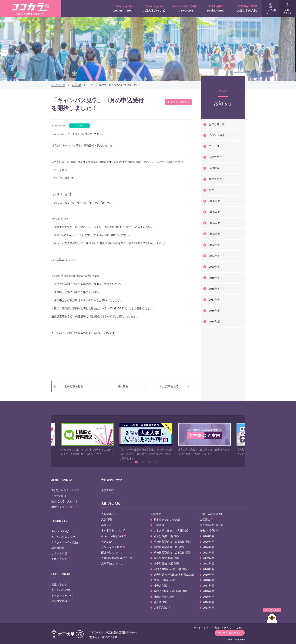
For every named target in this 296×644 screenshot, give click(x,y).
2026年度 (214, 201)
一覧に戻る (122, 386)
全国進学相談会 (61, 601)
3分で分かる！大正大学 (65, 490)
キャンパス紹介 (61, 531)
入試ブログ (215, 157)
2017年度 (214, 300)
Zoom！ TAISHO (62, 480)
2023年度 (214, 234)
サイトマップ (201, 628)
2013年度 (209, 608)
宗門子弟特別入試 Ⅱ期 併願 (170, 591)
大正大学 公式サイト (230, 633)
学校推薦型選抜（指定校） (170, 547)
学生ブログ (215, 179)
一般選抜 (159, 525)
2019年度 (214, 278)
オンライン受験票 (113, 547)
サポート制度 (59, 553)
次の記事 (169, 386)
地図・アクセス (288, 12)
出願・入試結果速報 (212, 514)
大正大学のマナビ (154, 8)
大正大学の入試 (247, 8)
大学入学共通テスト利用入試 (171, 531)
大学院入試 (162, 608)
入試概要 (156, 514)
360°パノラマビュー (65, 507)
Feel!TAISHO (216, 8)
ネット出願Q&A (115, 536)
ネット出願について (113, 530)
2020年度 (214, 267)
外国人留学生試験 (164, 597)
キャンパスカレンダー (65, 537)
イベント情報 (217, 135)
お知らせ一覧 (217, 124)
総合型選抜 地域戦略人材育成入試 (174, 575)
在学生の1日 (59, 496)
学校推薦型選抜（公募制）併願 (172, 553)
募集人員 (106, 525)
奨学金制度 (58, 548)
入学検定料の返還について (117, 558)
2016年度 (214, 311)
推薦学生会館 (61, 559)
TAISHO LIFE (185, 8)
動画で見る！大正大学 (65, 501)
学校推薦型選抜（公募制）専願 (172, 542)
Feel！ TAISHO (61, 574)
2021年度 (214, 256)
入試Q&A (107, 542)
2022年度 (214, 245)
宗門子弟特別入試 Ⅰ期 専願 (170, 569)
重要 (211, 190)
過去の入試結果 (209, 530)
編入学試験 (160, 602)
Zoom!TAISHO (123, 8)
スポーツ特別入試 (164, 580)
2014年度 (209, 602)
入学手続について (112, 564)
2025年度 (214, 212)
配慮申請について (112, 553)
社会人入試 (160, 586)
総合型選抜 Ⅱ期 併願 (166, 558)
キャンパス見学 (61, 590)
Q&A (239, 628)
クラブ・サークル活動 (65, 542)
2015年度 (214, 322)
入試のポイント (110, 514)
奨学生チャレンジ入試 (167, 520)
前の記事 (74, 386)
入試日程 (106, 519)
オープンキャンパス (63, 595)
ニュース (214, 146)
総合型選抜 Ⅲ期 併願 (166, 564)
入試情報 (214, 168)
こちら (72, 260)
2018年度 (214, 289)
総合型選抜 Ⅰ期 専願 (166, 536)
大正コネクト (59, 584)
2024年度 (214, 223)
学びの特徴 (108, 490)
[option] (87, 440)
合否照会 (207, 519)
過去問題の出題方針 (212, 525)
